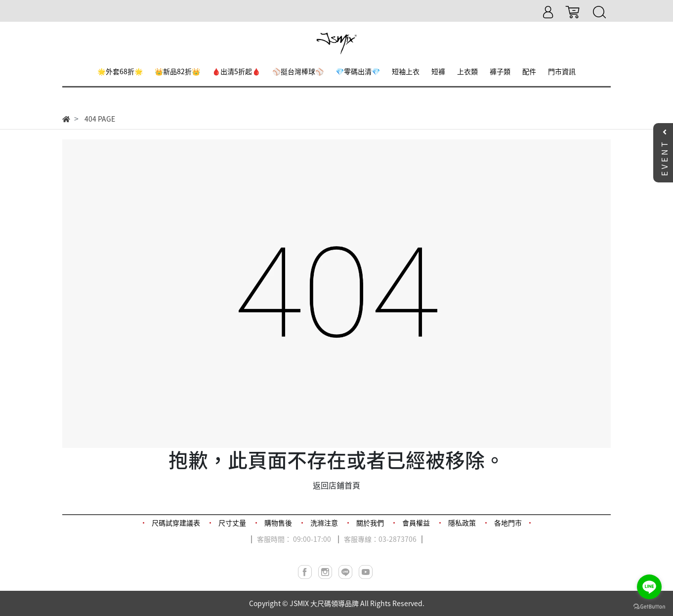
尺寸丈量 (232, 523)
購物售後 (278, 523)
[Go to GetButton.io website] (649, 606)
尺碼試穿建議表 (176, 523)
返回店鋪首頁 (336, 485)
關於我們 (370, 523)
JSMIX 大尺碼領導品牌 (324, 603)
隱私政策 (462, 523)
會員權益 (416, 523)
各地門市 (508, 523)
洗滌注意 (324, 523)
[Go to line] (649, 587)
